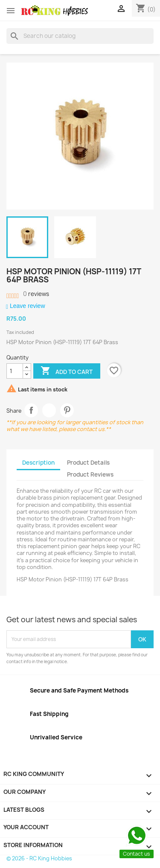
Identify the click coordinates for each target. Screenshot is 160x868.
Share (31, 410)
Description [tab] (38, 463)
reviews (36, 294)
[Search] (80, 36)
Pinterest (67, 410)
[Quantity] (15, 371)
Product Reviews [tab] (90, 474)
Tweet (49, 410)
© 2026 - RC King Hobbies (39, 858)
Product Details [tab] (88, 463)
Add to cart (67, 371)
